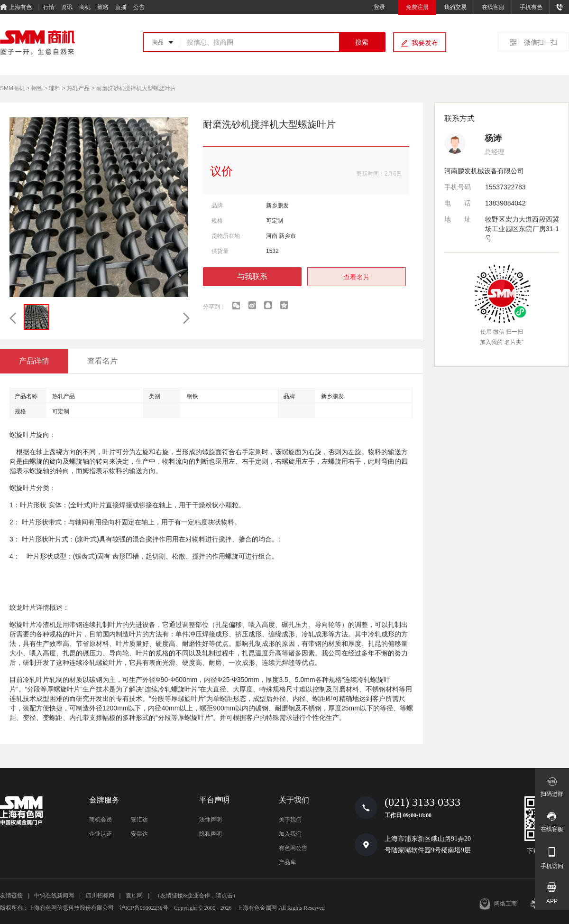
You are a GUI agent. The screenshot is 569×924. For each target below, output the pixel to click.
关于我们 (290, 820)
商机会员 (101, 820)
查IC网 (134, 896)
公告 (139, 7)
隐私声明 (211, 834)
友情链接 (11, 896)
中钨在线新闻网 (54, 896)
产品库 (287, 862)
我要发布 (425, 43)
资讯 (67, 7)
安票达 (139, 834)
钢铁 (37, 88)
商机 (85, 7)
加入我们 (290, 834)
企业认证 (101, 834)
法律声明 (211, 820)
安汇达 (139, 820)
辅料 (55, 88)
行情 (49, 7)
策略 (103, 7)
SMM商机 (12, 88)
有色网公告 (293, 848)
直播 (121, 7)
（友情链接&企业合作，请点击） (197, 896)
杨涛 (493, 138)
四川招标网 (100, 896)
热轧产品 (78, 88)
